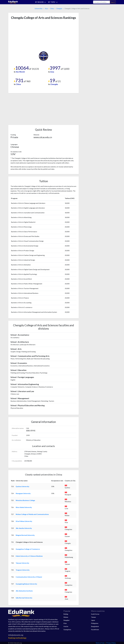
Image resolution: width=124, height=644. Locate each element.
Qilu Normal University (24, 598)
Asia (46, 8)
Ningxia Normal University (25, 535)
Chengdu (59, 8)
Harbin (66, 626)
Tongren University (23, 570)
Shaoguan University (23, 493)
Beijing (66, 614)
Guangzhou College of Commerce (28, 549)
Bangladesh (95, 626)
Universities (39, 8)
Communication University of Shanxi (29, 577)
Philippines (95, 623)
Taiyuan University (22, 563)
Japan (93, 620)
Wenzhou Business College (25, 500)
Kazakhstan (95, 629)
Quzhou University (22, 486)
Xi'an (65, 623)
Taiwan (93, 617)
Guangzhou (67, 629)
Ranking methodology (17, 638)
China (52, 8)
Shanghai (66, 620)
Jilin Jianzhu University (24, 528)
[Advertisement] (25, 35)
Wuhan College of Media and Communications (32, 514)
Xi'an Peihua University (24, 521)
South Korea (95, 614)
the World (20, 72)
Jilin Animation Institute (24, 591)
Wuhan (66, 617)
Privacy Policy (111, 643)
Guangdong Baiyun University (26, 584)
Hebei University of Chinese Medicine (29, 556)
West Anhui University (24, 507)
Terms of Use (100, 643)
